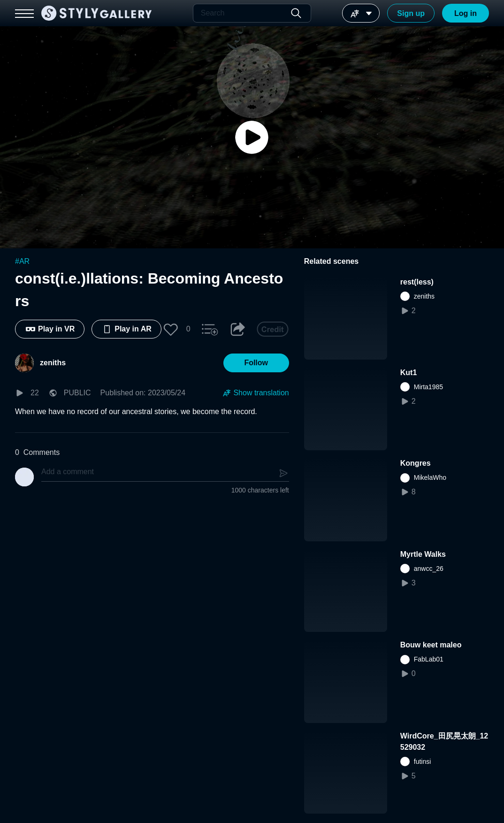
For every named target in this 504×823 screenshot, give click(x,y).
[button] (171, 329)
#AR (22, 261)
